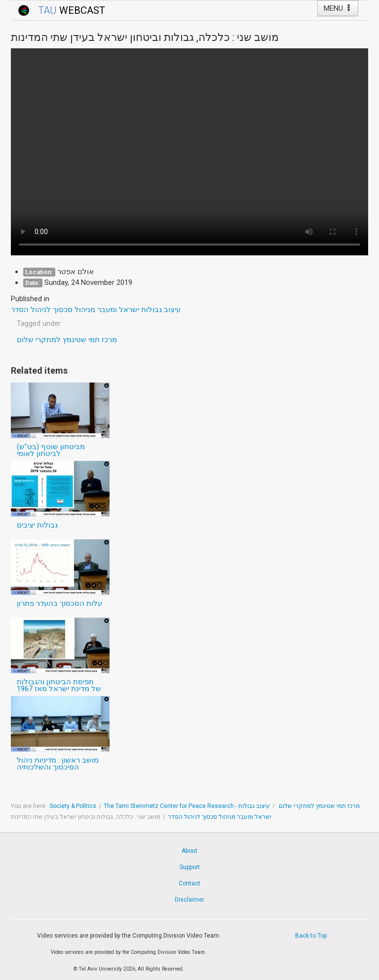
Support (190, 867)
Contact (189, 883)
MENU (338, 8)
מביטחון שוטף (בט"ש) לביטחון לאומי (51, 450)
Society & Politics (73, 806)
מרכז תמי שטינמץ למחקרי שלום (67, 340)
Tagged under (39, 323)
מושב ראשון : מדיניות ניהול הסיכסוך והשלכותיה (58, 764)
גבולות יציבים (37, 525)
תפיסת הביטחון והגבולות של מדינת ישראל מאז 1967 (59, 685)
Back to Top (311, 936)
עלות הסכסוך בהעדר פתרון (59, 603)
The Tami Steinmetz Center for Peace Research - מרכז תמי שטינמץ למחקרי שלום (232, 806)
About (189, 851)
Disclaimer (189, 900)
